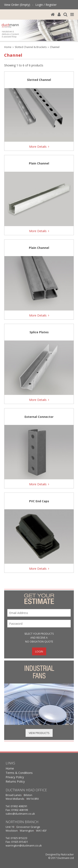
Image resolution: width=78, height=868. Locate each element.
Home (8, 47)
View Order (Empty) (17, 5)
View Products (39, 733)
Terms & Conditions (19, 773)
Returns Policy (15, 781)
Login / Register (46, 5)
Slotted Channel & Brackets (31, 47)
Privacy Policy (15, 777)
